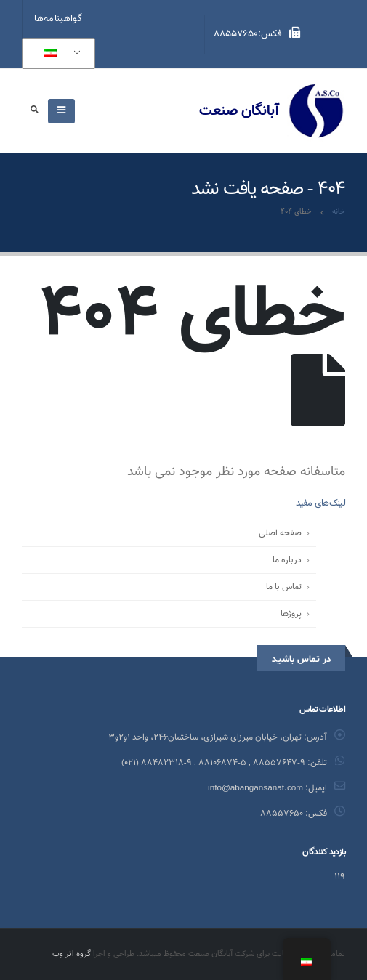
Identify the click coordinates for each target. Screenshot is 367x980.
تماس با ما (284, 587)
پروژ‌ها (291, 614)
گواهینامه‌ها (58, 19)
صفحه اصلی (280, 533)
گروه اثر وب (72, 954)
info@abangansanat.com (255, 788)
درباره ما (287, 560)
